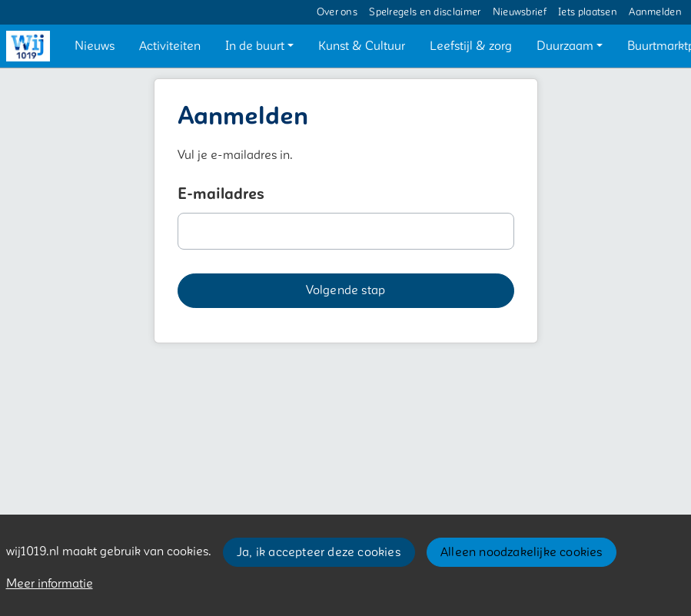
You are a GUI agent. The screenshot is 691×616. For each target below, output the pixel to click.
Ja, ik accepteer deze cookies (319, 552)
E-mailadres (221, 194)
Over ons (337, 12)
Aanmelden (655, 12)
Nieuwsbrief (520, 12)
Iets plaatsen (588, 12)
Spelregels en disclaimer (425, 12)
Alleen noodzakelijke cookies (522, 552)
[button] (95, 46)
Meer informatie (50, 584)
